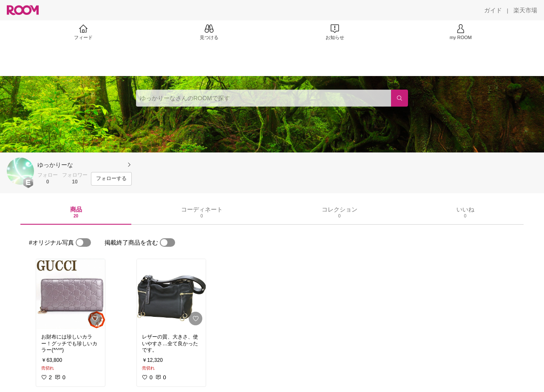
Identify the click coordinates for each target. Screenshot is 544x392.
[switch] (83, 243)
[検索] (399, 98)
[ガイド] (493, 10)
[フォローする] (111, 179)
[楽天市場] (525, 10)
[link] (71, 294)
